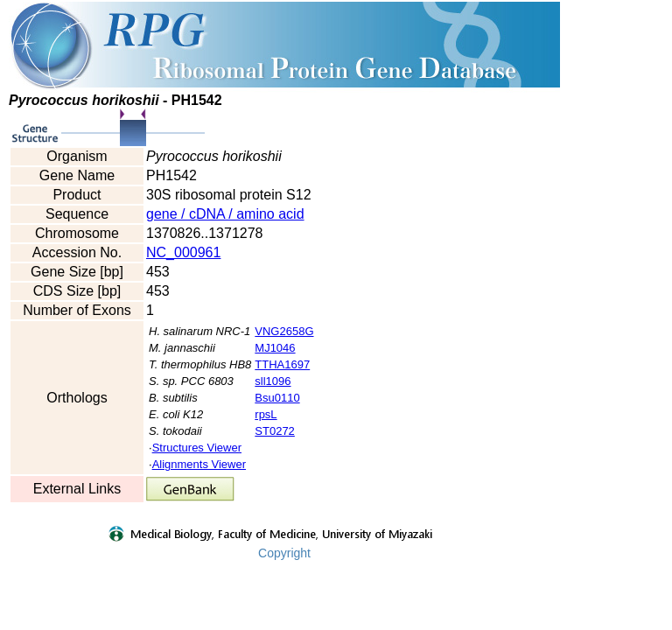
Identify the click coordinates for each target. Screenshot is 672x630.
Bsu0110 (277, 398)
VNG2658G (284, 331)
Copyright (284, 553)
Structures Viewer (197, 448)
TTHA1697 (282, 364)
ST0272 (275, 431)
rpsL (266, 414)
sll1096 (273, 381)
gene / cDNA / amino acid (225, 214)
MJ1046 (275, 348)
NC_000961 (183, 252)
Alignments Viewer (199, 464)
